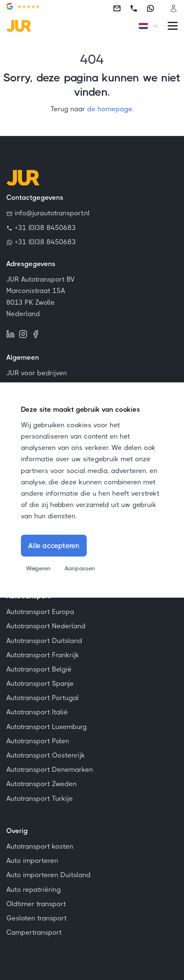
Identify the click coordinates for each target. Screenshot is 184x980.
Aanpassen (80, 568)
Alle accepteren (54, 546)
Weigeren (38, 568)
